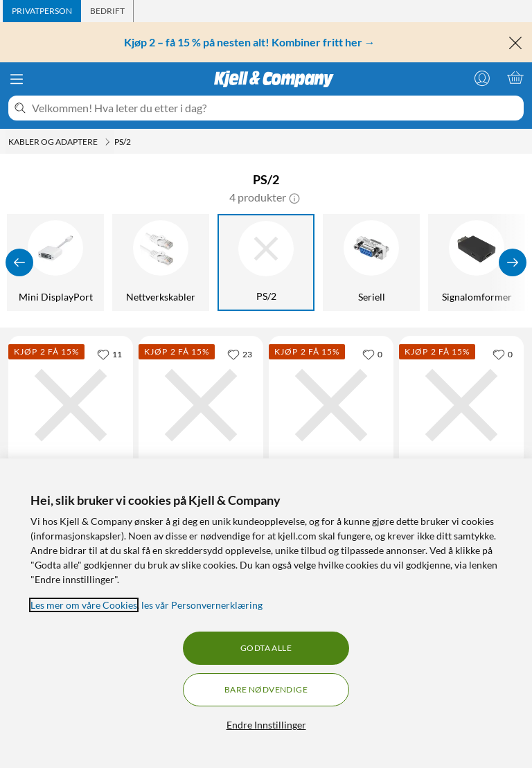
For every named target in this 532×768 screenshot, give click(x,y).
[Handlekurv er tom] (515, 78)
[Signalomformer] (477, 262)
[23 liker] (240, 354)
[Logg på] (482, 78)
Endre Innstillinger (266, 725)
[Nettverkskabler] (161, 262)
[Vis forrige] (19, 262)
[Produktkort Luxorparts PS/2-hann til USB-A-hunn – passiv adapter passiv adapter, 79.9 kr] (71, 405)
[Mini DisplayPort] (55, 262)
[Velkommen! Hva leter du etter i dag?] (275, 108)
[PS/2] (266, 262)
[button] (294, 197)
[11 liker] (109, 354)
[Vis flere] (513, 262)
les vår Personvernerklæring (202, 605)
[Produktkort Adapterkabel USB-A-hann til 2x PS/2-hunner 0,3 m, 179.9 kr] (201, 405)
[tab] (42, 11)
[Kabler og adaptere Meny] (107, 142)
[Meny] (17, 79)
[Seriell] (371, 262)
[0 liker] (372, 354)
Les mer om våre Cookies (84, 605)
